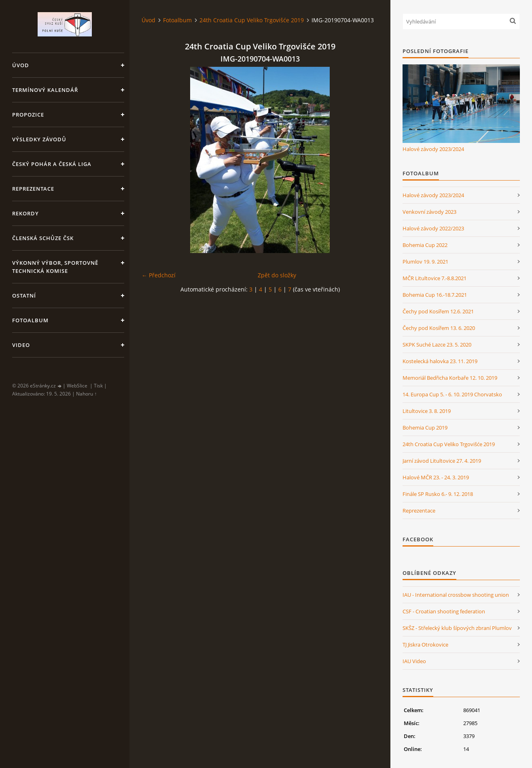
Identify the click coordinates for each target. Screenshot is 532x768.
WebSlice (77, 386)
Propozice (28, 115)
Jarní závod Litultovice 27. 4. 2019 (442, 461)
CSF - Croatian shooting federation (444, 611)
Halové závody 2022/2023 (433, 228)
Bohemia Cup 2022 (425, 245)
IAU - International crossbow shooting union (456, 595)
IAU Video (414, 661)
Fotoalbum (30, 320)
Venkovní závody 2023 (429, 212)
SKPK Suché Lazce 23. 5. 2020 (437, 345)
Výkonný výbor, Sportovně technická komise (55, 267)
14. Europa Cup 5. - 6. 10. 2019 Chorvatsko (452, 394)
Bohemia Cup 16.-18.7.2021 (435, 295)
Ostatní (24, 296)
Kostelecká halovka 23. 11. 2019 (440, 361)
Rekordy (25, 213)
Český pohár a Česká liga (52, 164)
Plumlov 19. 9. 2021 (425, 262)
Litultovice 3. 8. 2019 (427, 411)
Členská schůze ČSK (43, 238)
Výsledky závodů (39, 139)
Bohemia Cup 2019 (425, 428)
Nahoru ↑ (86, 394)
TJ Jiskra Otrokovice (425, 645)
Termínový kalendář (45, 90)
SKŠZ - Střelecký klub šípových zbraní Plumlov (457, 628)
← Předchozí (159, 275)
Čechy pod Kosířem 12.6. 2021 (438, 311)
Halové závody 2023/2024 (433, 149)
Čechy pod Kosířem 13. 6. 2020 (439, 328)
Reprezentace (33, 189)
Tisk (98, 386)
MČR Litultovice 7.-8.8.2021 (435, 278)
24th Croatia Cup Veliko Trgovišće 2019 (252, 20)
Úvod (21, 65)
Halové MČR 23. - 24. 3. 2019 (436, 477)
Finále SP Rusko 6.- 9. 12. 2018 (438, 494)
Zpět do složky (277, 275)
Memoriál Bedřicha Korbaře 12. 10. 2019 (450, 378)
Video (21, 345)
